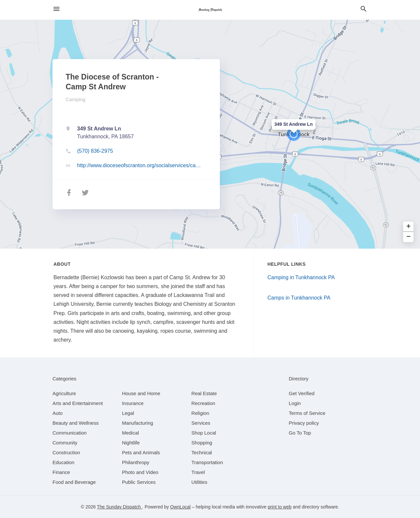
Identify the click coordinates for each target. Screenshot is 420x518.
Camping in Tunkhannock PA (301, 277)
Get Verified (302, 393)
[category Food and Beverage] (74, 482)
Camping (75, 99)
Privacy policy (304, 423)
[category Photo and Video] (140, 472)
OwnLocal (180, 507)
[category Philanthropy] (136, 462)
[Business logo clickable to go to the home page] (210, 10)
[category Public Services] (139, 482)
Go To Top (300, 433)
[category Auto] (58, 413)
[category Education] (63, 462)
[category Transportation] (207, 462)
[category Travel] (198, 472)
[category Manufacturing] (138, 423)
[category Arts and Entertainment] (78, 403)
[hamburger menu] (56, 9)
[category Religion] (200, 413)
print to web (280, 507)
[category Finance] (61, 472)
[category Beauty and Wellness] (76, 423)
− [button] (409, 237)
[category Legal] (128, 413)
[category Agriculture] (64, 393)
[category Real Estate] (204, 393)
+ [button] (409, 227)
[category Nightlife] (131, 443)
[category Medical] (131, 433)
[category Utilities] (199, 482)
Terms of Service (307, 413)
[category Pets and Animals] (141, 452)
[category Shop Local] (204, 433)
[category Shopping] (202, 443)
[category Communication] (70, 433)
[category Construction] (66, 452)
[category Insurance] (133, 403)
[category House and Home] (141, 393)
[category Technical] (202, 452)
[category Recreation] (203, 403)
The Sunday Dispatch (119, 507)
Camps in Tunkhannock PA (299, 298)
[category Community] (65, 443)
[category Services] (201, 423)
